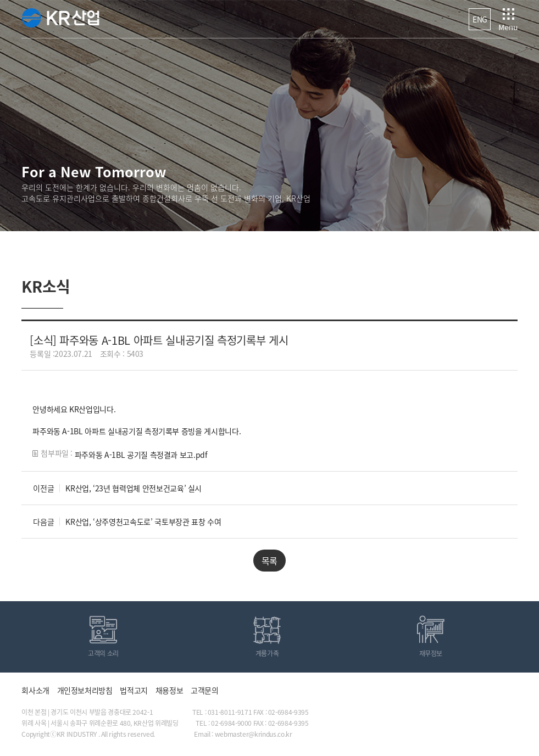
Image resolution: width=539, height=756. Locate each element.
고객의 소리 (103, 653)
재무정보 (431, 653)
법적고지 (134, 690)
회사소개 (35, 690)
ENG (480, 19)
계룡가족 (267, 653)
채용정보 (170, 690)
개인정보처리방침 (85, 690)
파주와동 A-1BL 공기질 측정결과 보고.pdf (141, 455)
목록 (269, 561)
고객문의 (205, 690)
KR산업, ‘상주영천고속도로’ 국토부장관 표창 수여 (143, 522)
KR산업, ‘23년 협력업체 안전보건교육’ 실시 (134, 488)
